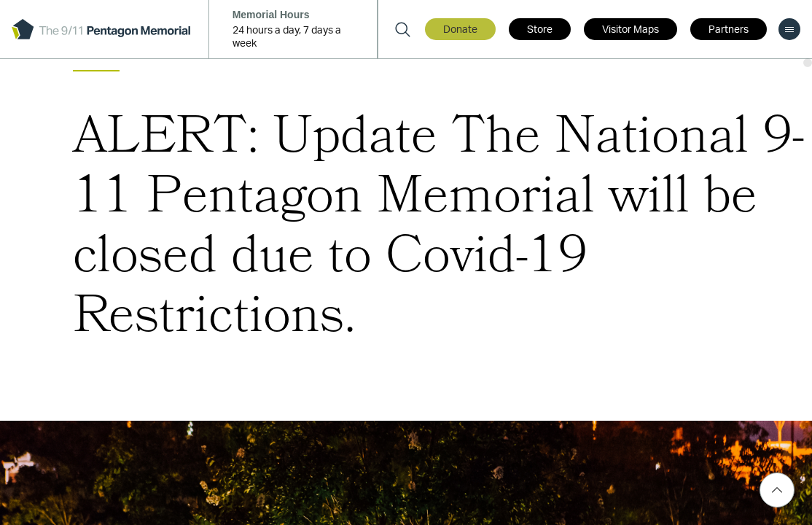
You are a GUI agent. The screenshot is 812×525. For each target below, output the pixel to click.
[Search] (402, 29)
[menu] (789, 29)
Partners (729, 30)
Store (540, 30)
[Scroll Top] (777, 490)
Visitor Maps (631, 30)
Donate (460, 30)
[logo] (101, 30)
